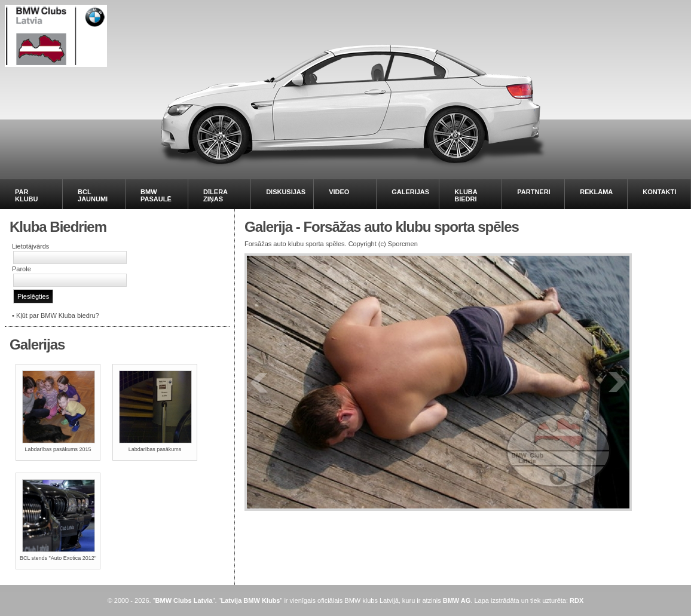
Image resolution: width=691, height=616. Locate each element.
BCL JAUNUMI (93, 195)
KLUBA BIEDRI (466, 195)
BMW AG (457, 600)
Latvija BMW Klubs (250, 600)
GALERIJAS (410, 192)
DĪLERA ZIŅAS (215, 195)
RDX (577, 600)
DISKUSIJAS (286, 192)
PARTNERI (533, 192)
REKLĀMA (596, 192)
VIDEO (339, 192)
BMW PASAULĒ (156, 195)
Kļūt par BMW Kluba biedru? (58, 315)
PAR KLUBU (27, 195)
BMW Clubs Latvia (184, 600)
